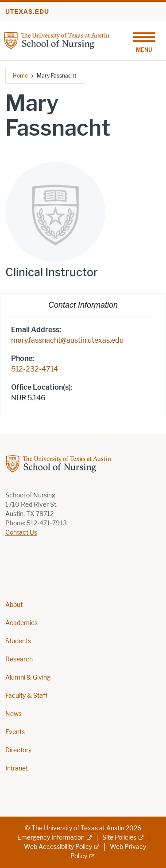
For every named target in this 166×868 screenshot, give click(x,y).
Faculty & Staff (26, 696)
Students (18, 641)
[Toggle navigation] (144, 41)
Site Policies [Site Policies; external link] (119, 838)
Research (19, 659)
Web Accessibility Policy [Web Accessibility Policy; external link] (58, 847)
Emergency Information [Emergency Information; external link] (51, 838)
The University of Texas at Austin (78, 828)
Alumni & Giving (28, 678)
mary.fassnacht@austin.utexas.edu (67, 340)
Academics (21, 623)
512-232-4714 (35, 369)
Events (15, 732)
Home (20, 76)
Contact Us (21, 533)
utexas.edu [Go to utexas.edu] (27, 12)
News (14, 714)
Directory (18, 750)
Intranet (17, 768)
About (14, 605)
